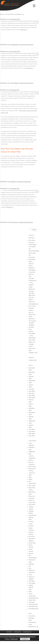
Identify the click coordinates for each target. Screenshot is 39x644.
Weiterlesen (24, 30)
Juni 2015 (32, 429)
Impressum (18, 632)
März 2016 (32, 398)
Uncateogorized (34, 609)
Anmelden (32, 616)
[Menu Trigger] (34, 6)
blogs (30, 479)
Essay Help (32, 543)
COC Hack (32, 505)
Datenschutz (27, 632)
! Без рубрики (14, 83)
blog (30, 477)
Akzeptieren (25, 639)
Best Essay (32, 466)
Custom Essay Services (31, 528)
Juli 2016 (31, 389)
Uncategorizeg (33, 606)
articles (31, 460)
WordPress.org (33, 627)
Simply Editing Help (31, 587)
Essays (31, 553)
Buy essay (32, 486)
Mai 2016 (31, 393)
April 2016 (32, 395)
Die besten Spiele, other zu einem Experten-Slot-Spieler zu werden (32, 266)
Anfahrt (9, 632)
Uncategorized (14, 45)
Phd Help (31, 581)
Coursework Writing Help (32, 517)
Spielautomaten (33, 598)
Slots (30, 592)
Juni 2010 (32, 436)
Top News (32, 602)
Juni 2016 (32, 391)
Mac (30, 568)
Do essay (32, 536)
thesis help (32, 600)
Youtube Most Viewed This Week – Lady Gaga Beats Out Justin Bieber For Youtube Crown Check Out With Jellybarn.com (33, 340)
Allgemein (13, 182)
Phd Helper (32, 583)
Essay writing (14, 222)
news (30, 575)
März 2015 (32, 434)
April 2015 (32, 432)
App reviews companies (32, 456)
